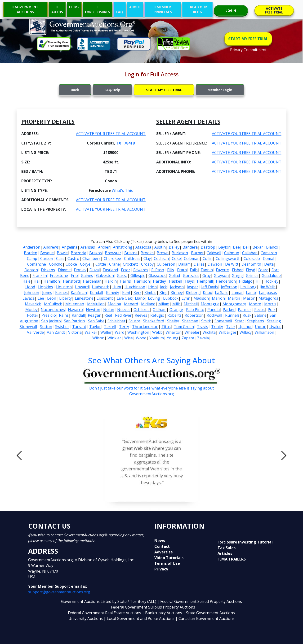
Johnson (32, 293)
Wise (129, 338)
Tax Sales (227, 548)
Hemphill (205, 281)
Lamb (251, 293)
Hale (27, 281)
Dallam (184, 264)
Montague (210, 304)
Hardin (111, 281)
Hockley (271, 281)
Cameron (269, 253)
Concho (56, 264)
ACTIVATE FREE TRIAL (274, 10)
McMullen (96, 304)
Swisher (62, 327)
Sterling (274, 321)
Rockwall (214, 315)
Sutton (46, 327)
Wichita (209, 332)
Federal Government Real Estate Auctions (105, 613)
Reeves (141, 315)
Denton (31, 270)
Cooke (71, 264)
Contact (162, 546)
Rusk (247, 315)
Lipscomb (105, 298)
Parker (229, 310)
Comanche (37, 264)
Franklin (40, 276)
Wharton (174, 332)
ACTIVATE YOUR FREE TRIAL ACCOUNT (111, 134)
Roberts (174, 315)
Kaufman (79, 293)
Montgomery (234, 304)
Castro (73, 258)
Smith (206, 321)
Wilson (98, 338)
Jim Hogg (248, 287)
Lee (41, 298)
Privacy (161, 569)
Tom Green (184, 327)
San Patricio (74, 321)
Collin (208, 258)
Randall (78, 315)
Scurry (134, 321)
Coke (176, 258)
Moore (255, 304)
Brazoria (78, 253)
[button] (39, 456)
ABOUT (135, 7)
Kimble (150, 293)
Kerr (137, 293)
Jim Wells (268, 287)
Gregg (237, 276)
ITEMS (74, 7)
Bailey (174, 247)
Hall (37, 281)
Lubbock (171, 298)
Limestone (84, 298)
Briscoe (131, 253)
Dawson (215, 264)
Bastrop (208, 247)
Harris (125, 281)
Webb (157, 332)
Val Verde (35, 332)
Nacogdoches (53, 310)
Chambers (91, 258)
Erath (182, 270)
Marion (218, 298)
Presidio (49, 315)
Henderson (226, 281)
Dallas (199, 264)
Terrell (110, 327)
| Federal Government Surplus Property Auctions (151, 607)
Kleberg (193, 293)
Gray (207, 276)
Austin (160, 247)
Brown (163, 253)
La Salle (222, 293)
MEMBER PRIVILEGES (163, 9)
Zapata (188, 338)
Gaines (87, 276)
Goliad (174, 276)
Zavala (203, 338)
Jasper (192, 287)
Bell (246, 247)
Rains (64, 315)
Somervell (223, 321)
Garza (122, 276)
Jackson (177, 287)
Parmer (245, 310)
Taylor (95, 327)
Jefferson (229, 287)
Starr (240, 321)
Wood (141, 338)
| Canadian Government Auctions (205, 618)
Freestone (59, 276)
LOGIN (231, 11)
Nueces (124, 310)
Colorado (252, 258)
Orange (176, 310)
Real (108, 315)
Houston (64, 287)
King (164, 293)
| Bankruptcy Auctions (163, 613)
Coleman (192, 258)
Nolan (109, 310)
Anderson (32, 247)
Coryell (86, 264)
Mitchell (191, 304)
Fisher (237, 270)
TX (119, 143)
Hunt (117, 287)
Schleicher (116, 321)
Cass (60, 258)
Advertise (164, 552)
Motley (31, 310)
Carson (47, 258)
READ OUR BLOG (197, 9)
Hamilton (52, 281)
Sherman (190, 321)
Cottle (101, 264)
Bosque (47, 253)
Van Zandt (56, 332)
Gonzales (191, 276)
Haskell (176, 281)
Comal (269, 258)
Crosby (147, 264)
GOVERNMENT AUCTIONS (25, 9)
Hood (30, 287)
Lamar (237, 293)
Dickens (48, 270)
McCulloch (53, 304)
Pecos (259, 310)
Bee (236, 247)
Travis (203, 327)
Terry (124, 327)
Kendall (96, 293)
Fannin (207, 270)
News (160, 541)
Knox (207, 293)
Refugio (157, 315)
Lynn (186, 298)
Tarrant (79, 327)
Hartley (159, 281)
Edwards (141, 270)
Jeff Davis (209, 287)
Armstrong (123, 247)
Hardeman (92, 281)
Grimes (252, 276)
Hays (189, 281)
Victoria (75, 332)
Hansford (71, 281)
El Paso (158, 270)
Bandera (190, 247)
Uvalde (275, 327)
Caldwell (214, 253)
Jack (163, 287)
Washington (138, 332)
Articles (225, 553)
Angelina (70, 247)
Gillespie (138, 276)
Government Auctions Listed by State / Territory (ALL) (109, 601)
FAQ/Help (112, 90)
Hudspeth (101, 287)
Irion (152, 287)
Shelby (173, 321)
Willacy (246, 332)
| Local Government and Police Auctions (139, 618)
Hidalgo (246, 281)
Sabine (261, 315)
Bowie (62, 253)
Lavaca (29, 298)
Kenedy (113, 293)
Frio (74, 276)
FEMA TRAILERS (232, 559)
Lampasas (268, 293)
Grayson (221, 276)
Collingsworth (228, 258)
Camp (32, 258)
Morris (270, 304)
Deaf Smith (251, 264)
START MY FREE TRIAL (248, 39)
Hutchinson (135, 287)
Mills (176, 304)
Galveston (105, 276)
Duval (95, 270)
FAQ (120, 9)
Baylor (224, 247)
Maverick (33, 304)
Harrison (142, 281)
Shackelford (154, 321)
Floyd (251, 270)
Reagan (95, 315)
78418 (129, 143)
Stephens (256, 321)
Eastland (110, 270)
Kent (126, 293)
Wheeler (192, 332)
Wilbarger (228, 332)
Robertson (194, 315)
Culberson (166, 264)
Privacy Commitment (248, 50)
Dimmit (64, 270)
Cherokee (112, 258)
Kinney (177, 293)
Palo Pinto (195, 310)
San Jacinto (51, 321)
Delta (269, 264)
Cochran (161, 258)
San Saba (96, 321)
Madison (201, 298)
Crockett (130, 264)
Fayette (222, 270)
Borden (31, 253)
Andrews (51, 247)
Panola (214, 310)
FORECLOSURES (98, 9)
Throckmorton (145, 327)
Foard (263, 270)
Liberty (65, 298)
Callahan (250, 253)
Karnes (61, 293)
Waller (106, 332)
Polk (272, 310)
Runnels (232, 315)
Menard (131, 304)
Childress (132, 258)
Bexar (258, 247)
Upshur (245, 327)
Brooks (147, 253)
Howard (82, 287)
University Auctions (86, 618)
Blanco (272, 247)
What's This (122, 190)
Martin (234, 298)
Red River (123, 315)
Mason (249, 298)
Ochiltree (142, 310)
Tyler (231, 327)
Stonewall (28, 327)
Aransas (88, 247)
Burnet (197, 253)
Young (173, 338)
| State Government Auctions (209, 613)
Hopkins (46, 287)
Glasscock (157, 276)
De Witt (232, 264)
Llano (140, 298)
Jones (47, 293)
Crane (114, 264)
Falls (194, 270)
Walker (91, 332)
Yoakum (157, 338)
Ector (126, 270)
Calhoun (232, 253)
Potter (33, 315)
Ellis (171, 270)
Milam (164, 304)
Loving (154, 298)
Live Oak (124, 298)
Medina (114, 304)
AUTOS (57, 9)
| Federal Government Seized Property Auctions (200, 601)
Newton (93, 310)
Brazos (96, 253)
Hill (258, 281)
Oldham (160, 310)
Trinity (217, 327)
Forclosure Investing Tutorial (245, 542)
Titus (166, 327)
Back (75, 90)
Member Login (220, 90)
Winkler (114, 338)
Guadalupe (271, 276)
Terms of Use (167, 563)
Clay (147, 258)
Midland (148, 304)
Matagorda (268, 298)
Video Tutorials (169, 558)
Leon (52, 298)
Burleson (180, 253)
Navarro (75, 310)
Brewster (113, 253)
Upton (261, 327)
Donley (80, 270)
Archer (104, 247)
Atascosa (143, 247)
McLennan (75, 304)
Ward (120, 332)
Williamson (264, 332)
